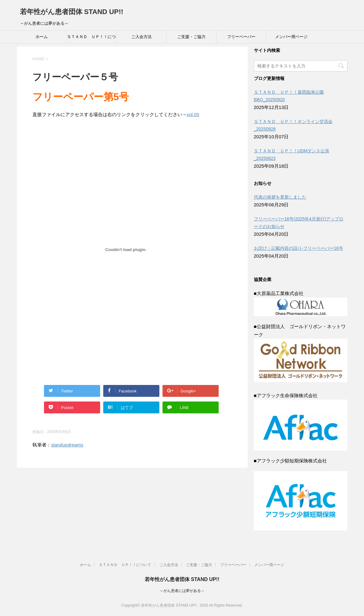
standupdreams (67, 445)
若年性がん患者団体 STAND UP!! (72, 12)
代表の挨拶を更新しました (280, 197)
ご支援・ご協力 (191, 37)
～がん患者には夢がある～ (182, 591)
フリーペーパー (241, 37)
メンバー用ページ (291, 37)
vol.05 (193, 114)
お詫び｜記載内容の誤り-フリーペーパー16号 (298, 248)
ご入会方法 (141, 37)
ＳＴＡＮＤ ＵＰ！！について (91, 39)
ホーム (42, 37)
